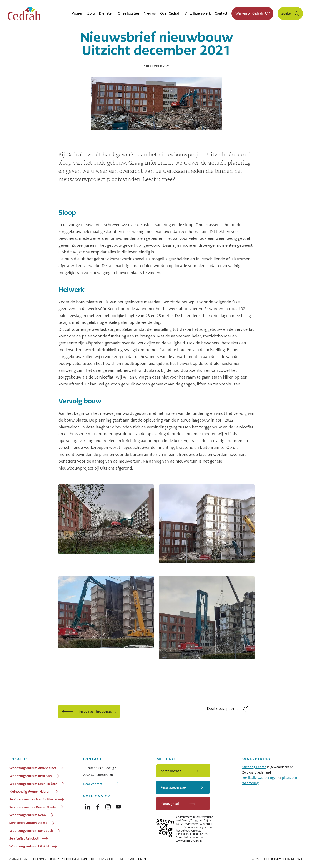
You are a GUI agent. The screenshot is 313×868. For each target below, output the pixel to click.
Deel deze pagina (223, 709)
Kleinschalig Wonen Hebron (30, 792)
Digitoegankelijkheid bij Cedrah (112, 859)
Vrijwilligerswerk (198, 13)
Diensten (106, 13)
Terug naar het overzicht (97, 711)
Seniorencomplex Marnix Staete (33, 799)
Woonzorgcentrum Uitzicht (29, 846)
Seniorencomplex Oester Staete (33, 807)
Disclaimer (39, 859)
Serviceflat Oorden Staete (28, 823)
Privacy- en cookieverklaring (69, 859)
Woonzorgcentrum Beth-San (31, 776)
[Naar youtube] (118, 806)
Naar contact (93, 784)
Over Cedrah (170, 13)
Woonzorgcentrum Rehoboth (31, 831)
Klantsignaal (170, 804)
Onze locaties (129, 13)
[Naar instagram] (108, 806)
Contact (221, 13)
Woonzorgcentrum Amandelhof (33, 768)
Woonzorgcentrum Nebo (28, 815)
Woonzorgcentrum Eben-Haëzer (33, 784)
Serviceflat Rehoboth (25, 838)
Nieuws (150, 13)
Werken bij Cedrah (249, 13)
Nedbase (297, 859)
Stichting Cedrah (254, 767)
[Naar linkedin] (87, 806)
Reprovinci (279, 859)
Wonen (77, 13)
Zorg (91, 13)
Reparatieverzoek (173, 787)
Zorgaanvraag (171, 771)
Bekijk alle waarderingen (260, 778)
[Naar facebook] (98, 806)
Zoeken (287, 13)
